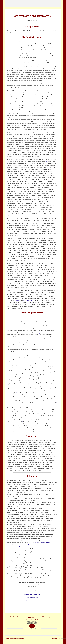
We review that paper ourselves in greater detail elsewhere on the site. (26, 405)
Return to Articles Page (32, 598)
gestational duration (29, 300)
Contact (51, 2)
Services (31, 2)
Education (23, 2)
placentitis (18, 300)
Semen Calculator (41, 2)
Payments (17, 5)
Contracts (9, 5)
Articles (14, 2)
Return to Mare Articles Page (32, 595)
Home (8, 2)
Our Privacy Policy (56, 638)
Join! (32, 626)
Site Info (25, 5)
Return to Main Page (32, 601)
